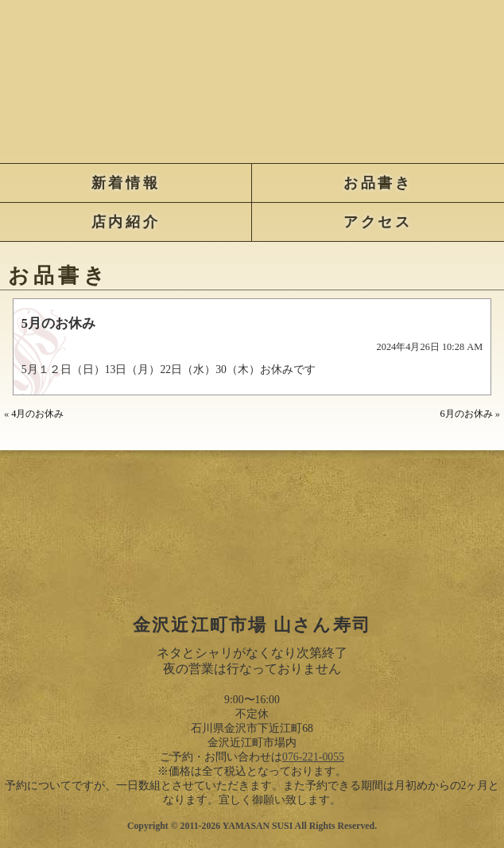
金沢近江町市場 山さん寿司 (252, 78)
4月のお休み (37, 414)
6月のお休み (467, 414)
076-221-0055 (313, 757)
